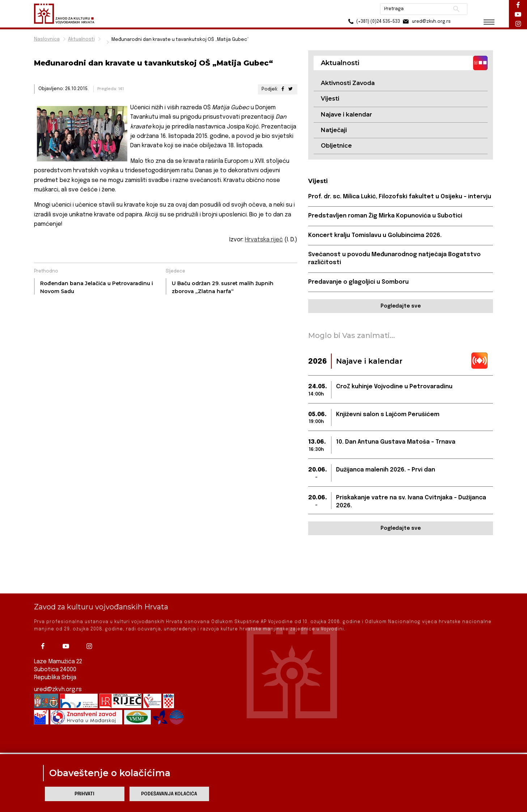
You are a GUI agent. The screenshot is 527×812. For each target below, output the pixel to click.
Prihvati (84, 794)
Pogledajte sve (401, 306)
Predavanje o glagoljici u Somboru (358, 282)
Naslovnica (47, 39)
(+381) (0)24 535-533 (372, 22)
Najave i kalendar (347, 115)
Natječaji (334, 130)
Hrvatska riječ (264, 240)
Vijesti (330, 99)
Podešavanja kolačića (169, 794)
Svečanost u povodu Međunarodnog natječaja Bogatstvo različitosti (394, 259)
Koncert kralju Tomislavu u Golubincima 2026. (375, 235)
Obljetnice (336, 146)
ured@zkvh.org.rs (58, 671)
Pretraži (456, 9)
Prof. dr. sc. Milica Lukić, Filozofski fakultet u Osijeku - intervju (400, 197)
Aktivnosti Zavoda (348, 83)
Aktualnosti (81, 39)
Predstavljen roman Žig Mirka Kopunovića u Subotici (385, 216)
